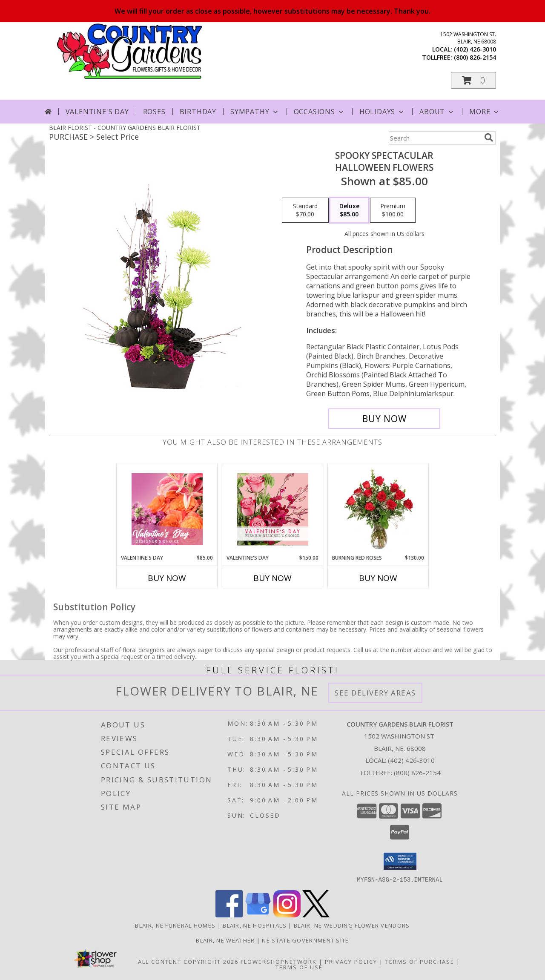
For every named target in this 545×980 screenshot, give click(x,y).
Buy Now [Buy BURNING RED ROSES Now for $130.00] (378, 578)
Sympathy (255, 112)
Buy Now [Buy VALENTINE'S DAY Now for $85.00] (167, 578)
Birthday (198, 112)
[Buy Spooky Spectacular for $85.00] (384, 419)
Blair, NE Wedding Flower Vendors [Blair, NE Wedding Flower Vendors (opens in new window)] (352, 925)
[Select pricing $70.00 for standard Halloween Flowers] (305, 210)
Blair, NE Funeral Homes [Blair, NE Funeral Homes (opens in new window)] (175, 925)
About (437, 112)
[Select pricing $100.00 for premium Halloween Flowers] (393, 210)
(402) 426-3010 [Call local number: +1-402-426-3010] (475, 49)
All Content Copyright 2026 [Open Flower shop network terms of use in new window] (188, 961)
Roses (154, 112)
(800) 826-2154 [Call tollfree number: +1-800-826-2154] (475, 57)
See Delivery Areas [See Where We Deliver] (375, 693)
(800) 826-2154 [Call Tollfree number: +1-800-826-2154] (417, 773)
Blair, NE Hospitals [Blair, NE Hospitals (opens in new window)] (255, 925)
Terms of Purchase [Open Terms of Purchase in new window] (420, 961)
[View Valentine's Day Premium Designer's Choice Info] (273, 509)
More (485, 112)
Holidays (382, 112)
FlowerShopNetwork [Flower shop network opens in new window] (279, 961)
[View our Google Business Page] (258, 915)
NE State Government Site (305, 940)
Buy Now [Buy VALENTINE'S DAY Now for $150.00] (272, 578)
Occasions (320, 112)
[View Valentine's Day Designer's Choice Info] (167, 509)
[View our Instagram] (287, 915)
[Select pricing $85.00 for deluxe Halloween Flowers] (349, 210)
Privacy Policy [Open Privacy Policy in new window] (351, 961)
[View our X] (316, 915)
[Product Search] (435, 138)
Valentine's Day (97, 112)
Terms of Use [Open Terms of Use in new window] (299, 967)
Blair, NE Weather (225, 940)
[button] (473, 80)
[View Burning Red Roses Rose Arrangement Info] (378, 509)
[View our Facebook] (229, 915)
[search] (489, 138)
